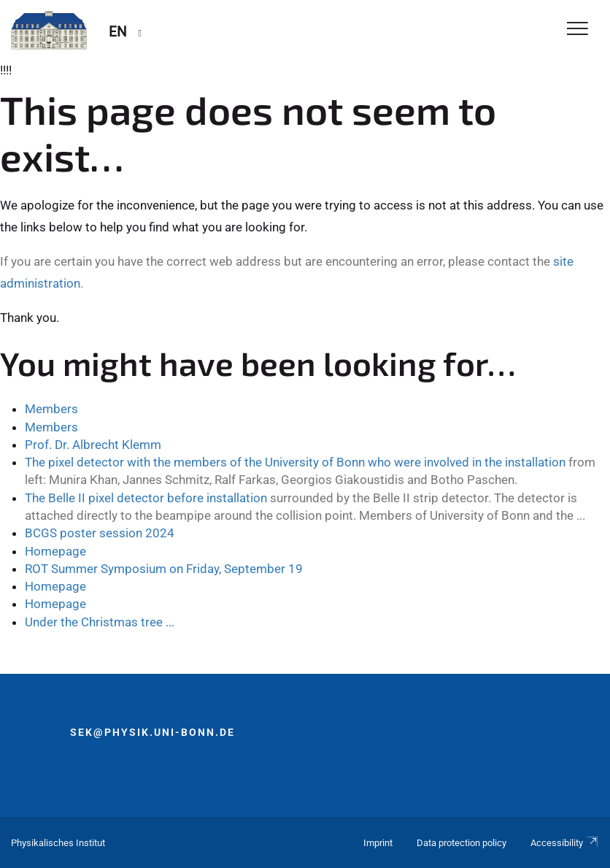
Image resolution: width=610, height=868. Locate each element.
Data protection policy (462, 843)
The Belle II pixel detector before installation (146, 498)
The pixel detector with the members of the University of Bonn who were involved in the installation (295, 462)
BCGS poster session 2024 (100, 533)
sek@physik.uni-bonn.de (152, 732)
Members (51, 409)
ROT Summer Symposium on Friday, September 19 (164, 569)
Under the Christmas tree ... (100, 622)
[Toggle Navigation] (578, 30)
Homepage (55, 551)
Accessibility (565, 843)
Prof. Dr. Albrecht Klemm (93, 445)
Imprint (378, 843)
